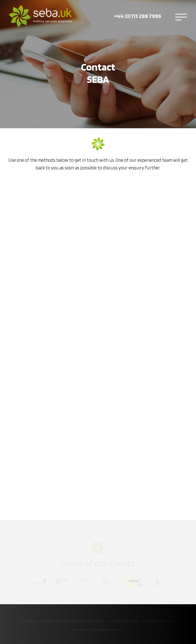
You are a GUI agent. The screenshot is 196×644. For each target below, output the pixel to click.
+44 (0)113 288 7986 (138, 12)
